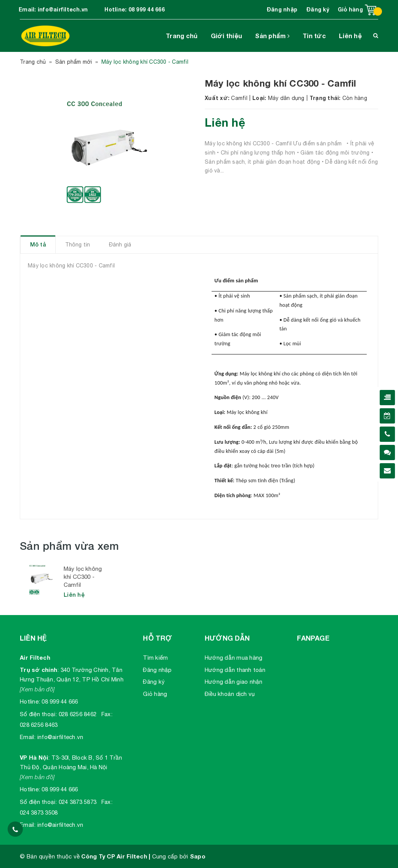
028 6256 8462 (78, 714)
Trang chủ (182, 36)
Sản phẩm (272, 36)
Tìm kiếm (155, 658)
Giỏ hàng (155, 694)
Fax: (107, 714)
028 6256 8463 (39, 725)
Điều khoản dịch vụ (230, 694)
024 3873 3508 (39, 812)
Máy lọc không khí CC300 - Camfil (83, 577)
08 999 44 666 (147, 9)
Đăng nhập (282, 9)
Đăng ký (318, 9)
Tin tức (314, 36)
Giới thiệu (227, 36)
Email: (28, 737)
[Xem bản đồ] (37, 689)
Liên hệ (350, 36)
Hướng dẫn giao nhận (234, 682)
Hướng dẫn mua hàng (234, 658)
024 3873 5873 (78, 802)
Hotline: (30, 701)
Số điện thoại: (39, 714)
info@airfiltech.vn (63, 9)
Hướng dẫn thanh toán (235, 670)
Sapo (198, 856)
